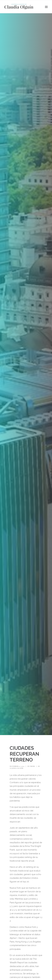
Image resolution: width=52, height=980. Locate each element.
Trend (32, 766)
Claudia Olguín (17, 768)
